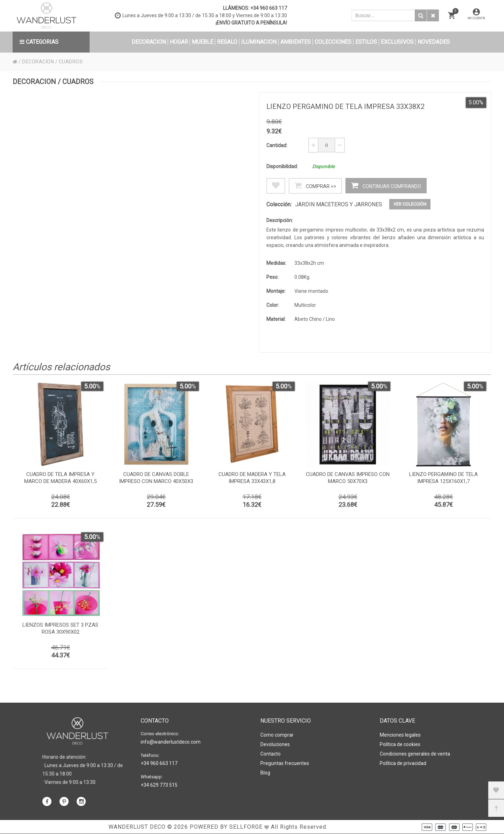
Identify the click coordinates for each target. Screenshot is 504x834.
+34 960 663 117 (269, 8)
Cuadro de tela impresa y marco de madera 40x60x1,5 (60, 478)
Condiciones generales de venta (415, 754)
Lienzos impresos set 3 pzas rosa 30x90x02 (60, 628)
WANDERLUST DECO (137, 827)
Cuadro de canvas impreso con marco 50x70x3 (348, 478)
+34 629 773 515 (159, 785)
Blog (265, 773)
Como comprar (277, 735)
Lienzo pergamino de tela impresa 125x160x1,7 (443, 478)
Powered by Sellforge (226, 827)
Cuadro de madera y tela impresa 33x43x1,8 (252, 478)
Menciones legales (400, 735)
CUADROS (71, 62)
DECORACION (38, 62)
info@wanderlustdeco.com (171, 742)
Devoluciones (275, 744)
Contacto (271, 754)
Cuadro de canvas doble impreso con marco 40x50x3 (156, 478)
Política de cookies (400, 744)
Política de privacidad (403, 763)
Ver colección (410, 204)
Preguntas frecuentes (285, 763)
